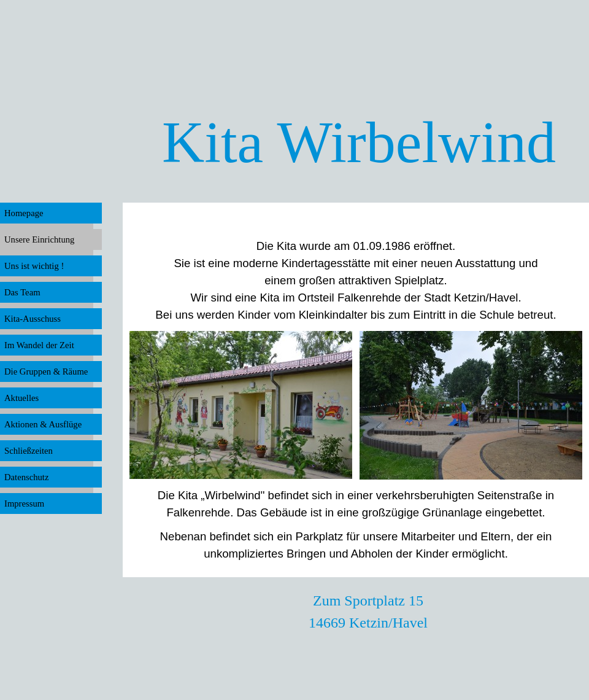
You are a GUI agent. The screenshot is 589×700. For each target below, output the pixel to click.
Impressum (24, 504)
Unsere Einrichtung (39, 239)
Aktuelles (21, 398)
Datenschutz (26, 477)
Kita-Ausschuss (33, 319)
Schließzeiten (29, 451)
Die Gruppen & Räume (46, 371)
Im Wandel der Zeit (39, 345)
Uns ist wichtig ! (34, 266)
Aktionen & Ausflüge (43, 424)
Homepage (24, 213)
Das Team (22, 292)
